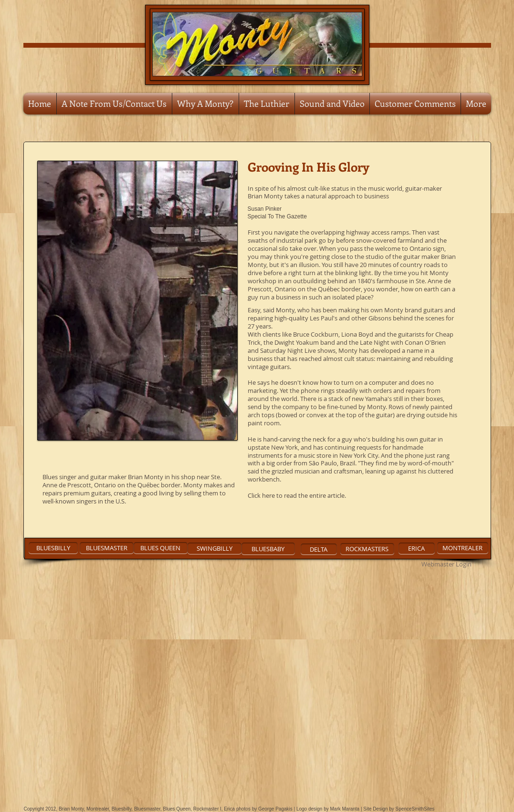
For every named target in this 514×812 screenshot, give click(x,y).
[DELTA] (319, 549)
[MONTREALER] (463, 548)
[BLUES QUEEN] (161, 548)
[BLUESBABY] (268, 549)
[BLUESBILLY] (53, 548)
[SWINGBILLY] (215, 549)
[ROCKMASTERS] (367, 549)
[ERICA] (417, 549)
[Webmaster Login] (447, 564)
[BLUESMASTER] (107, 548)
